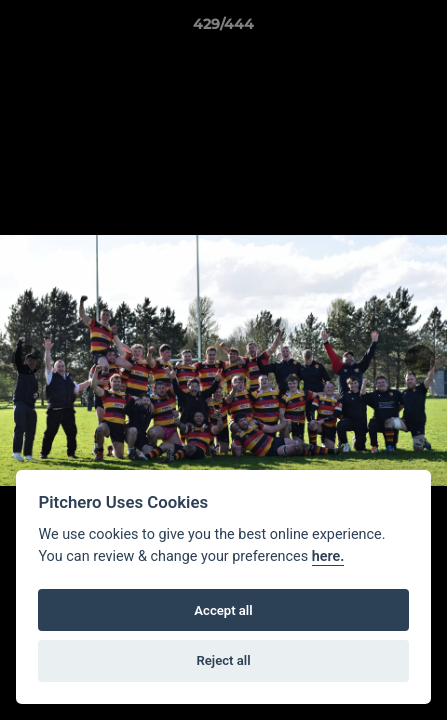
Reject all (223, 660)
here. (328, 556)
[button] (423, 29)
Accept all (223, 610)
